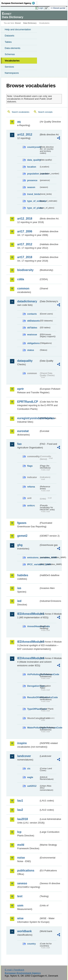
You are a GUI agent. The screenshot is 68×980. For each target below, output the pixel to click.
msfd (21, 845)
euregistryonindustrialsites (28, 418)
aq (19, 122)
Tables (8, 42)
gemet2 (22, 536)
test (20, 896)
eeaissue (32, 334)
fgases (22, 523)
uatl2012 (32, 786)
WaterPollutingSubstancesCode (33, 728)
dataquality (25, 361)
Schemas (10, 54)
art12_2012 (25, 135)
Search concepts (45, 112)
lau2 (20, 810)
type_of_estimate (33, 201)
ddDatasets (33, 321)
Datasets (10, 36)
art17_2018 (25, 257)
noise (21, 858)
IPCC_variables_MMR (33, 564)
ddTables (32, 328)
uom (20, 905)
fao (19, 444)
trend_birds (33, 194)
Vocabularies (12, 61)
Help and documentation (18, 29)
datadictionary (27, 301)
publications (26, 870)
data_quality (33, 160)
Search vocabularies (21, 112)
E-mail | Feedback (14, 970)
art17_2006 (25, 231)
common (23, 288)
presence (32, 180)
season (31, 187)
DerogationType (33, 686)
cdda (21, 279)
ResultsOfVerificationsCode (33, 697)
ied (19, 601)
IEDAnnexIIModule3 (28, 642)
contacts (32, 314)
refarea (31, 487)
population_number (33, 174)
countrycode (33, 147)
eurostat (23, 431)
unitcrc (31, 505)
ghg (20, 545)
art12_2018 (25, 219)
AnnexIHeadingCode (33, 626)
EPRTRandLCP (28, 402)
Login (41, 8)
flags (30, 466)
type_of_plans (33, 208)
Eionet (18, 23)
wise (20, 918)
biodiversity (25, 270)
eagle (30, 777)
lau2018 (23, 819)
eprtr (20, 389)
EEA (19, 3)
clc (29, 769)
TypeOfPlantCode (33, 709)
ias (19, 588)
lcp (19, 832)
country (31, 944)
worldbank (24, 931)
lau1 (20, 801)
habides (23, 575)
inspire (22, 743)
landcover (24, 756)
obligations (33, 343)
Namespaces (12, 73)
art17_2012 (25, 244)
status (31, 350)
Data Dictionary (30, 23)
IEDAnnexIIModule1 (28, 614)
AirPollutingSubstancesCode (33, 674)
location (32, 167)
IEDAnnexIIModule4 (28, 658)
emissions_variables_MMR (33, 557)
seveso (22, 883)
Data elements (13, 48)
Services (9, 67)
